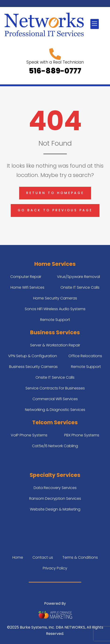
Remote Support (55, 320)
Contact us (43, 557)
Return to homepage (55, 193)
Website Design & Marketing (55, 509)
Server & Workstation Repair (55, 345)
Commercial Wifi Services (55, 399)
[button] (95, 24)
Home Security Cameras (55, 298)
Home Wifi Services (27, 287)
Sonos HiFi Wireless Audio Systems (55, 309)
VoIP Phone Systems (29, 435)
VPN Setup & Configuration (33, 356)
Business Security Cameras (33, 367)
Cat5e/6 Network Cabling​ (55, 446)
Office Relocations (85, 356)
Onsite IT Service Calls (80, 287)
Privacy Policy (55, 568)
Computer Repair (26, 277)
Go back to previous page (55, 210)
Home (18, 557)
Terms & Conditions (80, 557)
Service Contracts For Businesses (55, 388)
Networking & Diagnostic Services (55, 410)
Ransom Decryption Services (55, 498)
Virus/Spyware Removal (78, 277)
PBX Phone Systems (82, 435)
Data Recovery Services (55, 488)
